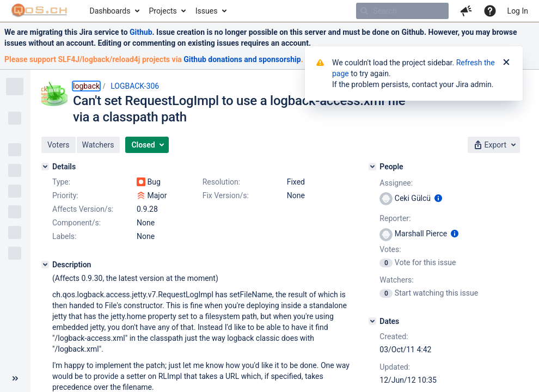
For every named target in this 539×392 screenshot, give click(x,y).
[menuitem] (114, 11)
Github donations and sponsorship (242, 59)
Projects (163, 11)
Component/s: (76, 223)
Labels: (64, 236)
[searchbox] (402, 11)
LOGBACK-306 (135, 86)
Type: (61, 182)
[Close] (506, 63)
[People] (372, 167)
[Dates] (372, 321)
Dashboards (110, 11)
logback (86, 86)
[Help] (490, 11)
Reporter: (395, 218)
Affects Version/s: (83, 209)
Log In (518, 11)
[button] (466, 11)
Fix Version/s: (226, 195)
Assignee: (396, 183)
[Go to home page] (39, 11)
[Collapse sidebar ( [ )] (15, 378)
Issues (207, 11)
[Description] (45, 265)
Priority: (65, 195)
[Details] (45, 167)
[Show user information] (438, 198)
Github (141, 32)
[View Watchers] (387, 293)
